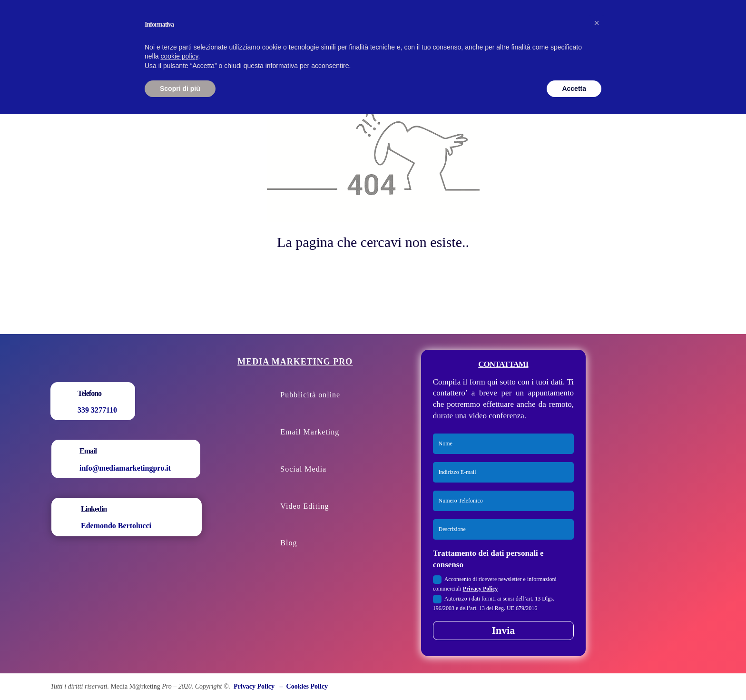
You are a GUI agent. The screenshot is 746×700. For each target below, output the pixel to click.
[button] (597, 23)
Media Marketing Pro (295, 362)
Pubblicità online (310, 395)
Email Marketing (310, 432)
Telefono (89, 393)
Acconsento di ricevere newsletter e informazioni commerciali (495, 584)
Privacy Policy (481, 589)
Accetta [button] (574, 89)
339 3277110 (97, 410)
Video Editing (304, 506)
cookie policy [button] (179, 56)
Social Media (303, 469)
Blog (289, 543)
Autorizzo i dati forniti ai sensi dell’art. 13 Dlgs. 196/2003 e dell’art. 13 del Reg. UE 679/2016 (494, 603)
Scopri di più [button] (180, 89)
